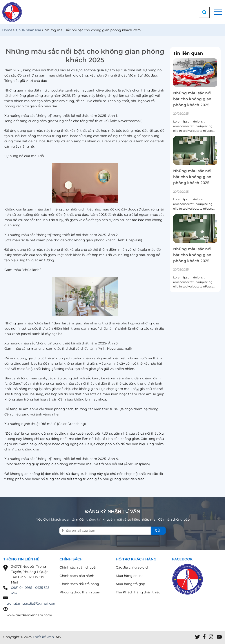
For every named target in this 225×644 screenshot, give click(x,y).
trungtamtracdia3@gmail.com (32, 603)
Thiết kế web (43, 637)
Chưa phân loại (28, 30)
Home (7, 30)
